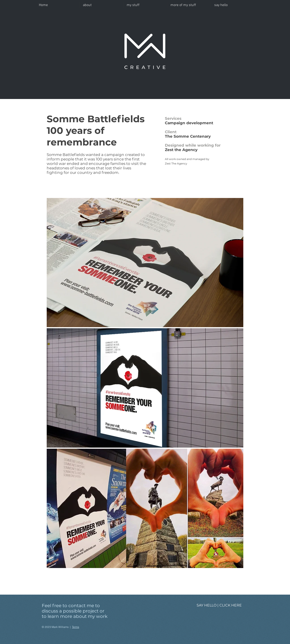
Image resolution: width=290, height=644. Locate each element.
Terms (76, 627)
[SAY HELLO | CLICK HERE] (219, 605)
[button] (145, 5)
